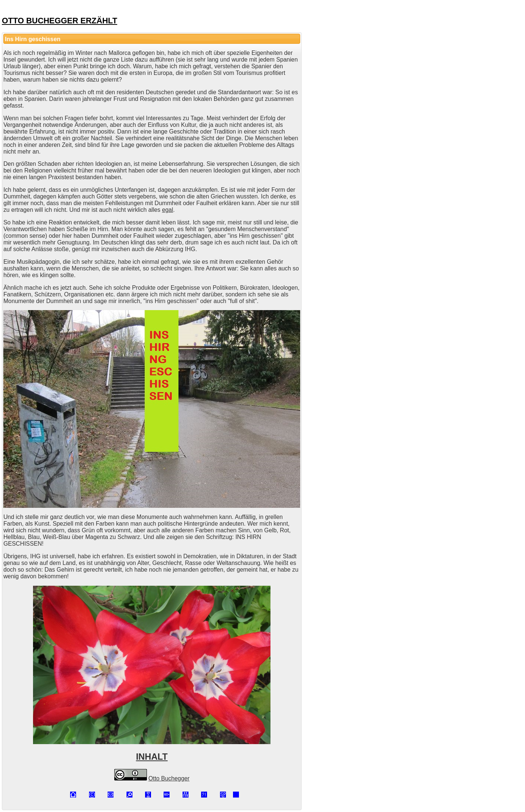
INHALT (152, 757)
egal (168, 210)
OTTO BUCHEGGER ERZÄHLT (60, 21)
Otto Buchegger (169, 778)
